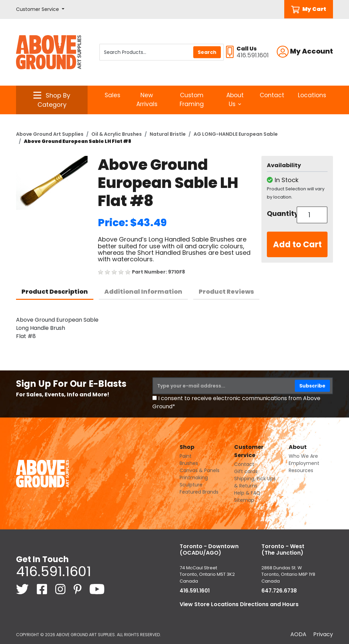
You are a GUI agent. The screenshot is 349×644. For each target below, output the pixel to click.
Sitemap (244, 500)
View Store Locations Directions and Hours (239, 604)
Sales (112, 95)
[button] (40, 9)
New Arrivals (147, 100)
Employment (304, 463)
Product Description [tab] (55, 291)
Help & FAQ (247, 493)
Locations (312, 95)
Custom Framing (192, 100)
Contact (272, 95)
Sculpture (191, 485)
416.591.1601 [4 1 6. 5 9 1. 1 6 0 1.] (54, 571)
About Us (235, 100)
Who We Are (303, 456)
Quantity (279, 214)
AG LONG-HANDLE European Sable (236, 134)
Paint (186, 456)
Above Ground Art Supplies (50, 134)
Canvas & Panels (200, 470)
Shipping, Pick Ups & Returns (255, 482)
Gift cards (246, 471)
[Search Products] (162, 52)
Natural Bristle (168, 134)
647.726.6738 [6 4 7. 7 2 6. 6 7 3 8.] (279, 591)
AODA (298, 634)
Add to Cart (297, 244)
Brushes (189, 463)
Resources (301, 470)
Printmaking (194, 478)
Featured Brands (199, 492)
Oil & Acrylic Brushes (117, 134)
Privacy (323, 634)
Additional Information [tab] (143, 291)
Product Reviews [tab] (226, 291)
